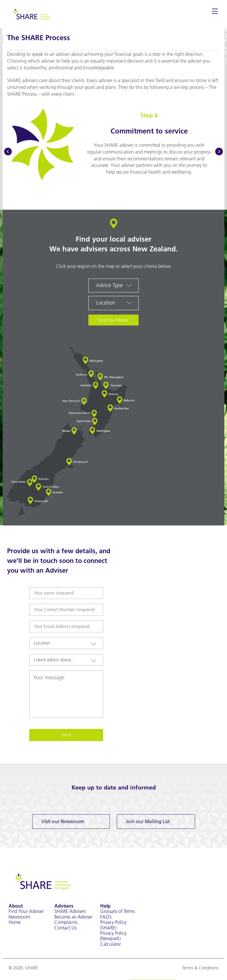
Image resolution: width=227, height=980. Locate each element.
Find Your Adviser (26, 911)
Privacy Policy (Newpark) (113, 936)
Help (105, 906)
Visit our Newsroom (63, 821)
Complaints (66, 922)
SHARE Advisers (70, 911)
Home (15, 922)
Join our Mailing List (148, 821)
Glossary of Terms (117, 911)
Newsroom (19, 917)
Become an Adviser (73, 917)
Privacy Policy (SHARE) (113, 925)
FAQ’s (106, 917)
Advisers (64, 906)
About (16, 906)
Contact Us (65, 928)
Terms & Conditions (200, 968)
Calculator (111, 944)
